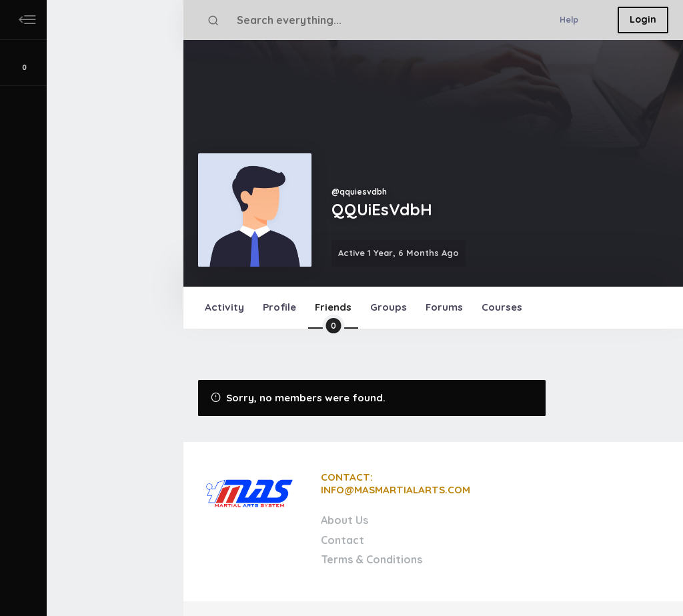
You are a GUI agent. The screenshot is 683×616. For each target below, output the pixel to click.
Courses (502, 307)
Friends (333, 315)
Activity (224, 307)
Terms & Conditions (372, 559)
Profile (279, 307)
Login (643, 19)
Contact (343, 540)
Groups (389, 307)
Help (569, 19)
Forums (444, 307)
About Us (345, 520)
